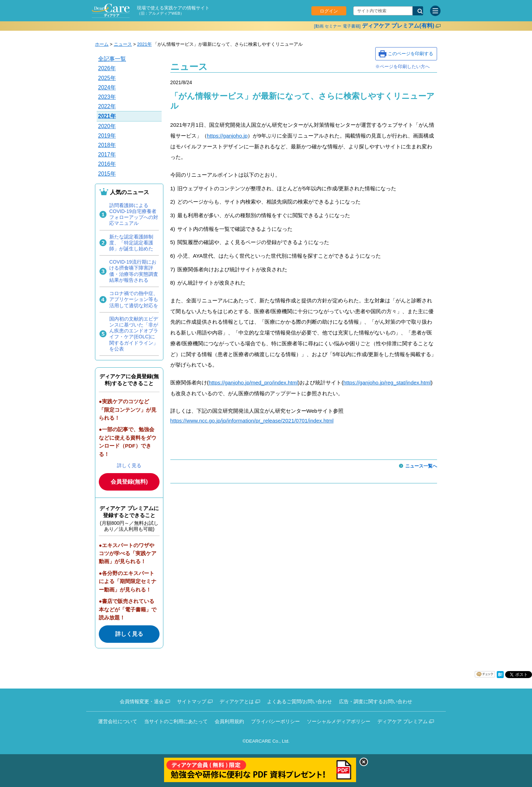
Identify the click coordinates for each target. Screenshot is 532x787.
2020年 (107, 126)
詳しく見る (129, 465)
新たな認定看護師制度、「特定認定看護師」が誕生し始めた (131, 243)
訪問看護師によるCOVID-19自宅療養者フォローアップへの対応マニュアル (134, 214)
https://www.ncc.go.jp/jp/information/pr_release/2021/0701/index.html (252, 421)
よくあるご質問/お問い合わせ (300, 701)
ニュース (123, 44)
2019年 (107, 136)
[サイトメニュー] (435, 11)
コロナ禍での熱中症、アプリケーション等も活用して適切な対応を (134, 299)
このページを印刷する (411, 54)
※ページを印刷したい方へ (402, 67)
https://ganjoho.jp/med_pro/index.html (253, 383)
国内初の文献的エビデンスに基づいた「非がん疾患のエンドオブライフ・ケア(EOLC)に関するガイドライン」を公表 (134, 334)
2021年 (145, 44)
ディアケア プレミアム (402, 721)
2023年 (107, 97)
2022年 (107, 106)
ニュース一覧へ (421, 466)
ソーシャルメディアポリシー (339, 721)
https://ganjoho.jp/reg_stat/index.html (387, 383)
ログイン (329, 11)
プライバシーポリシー (275, 721)
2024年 (107, 87)
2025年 (107, 78)
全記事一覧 (112, 59)
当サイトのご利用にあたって (176, 721)
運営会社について (118, 721)
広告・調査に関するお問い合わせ (376, 701)
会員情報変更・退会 (142, 701)
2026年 (107, 68)
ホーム (102, 44)
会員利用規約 (229, 721)
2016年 (107, 164)
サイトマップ (192, 701)
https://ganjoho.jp (227, 136)
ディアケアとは (237, 701)
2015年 (107, 174)
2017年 (107, 155)
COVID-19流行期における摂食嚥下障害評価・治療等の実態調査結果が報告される (134, 271)
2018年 (107, 145)
